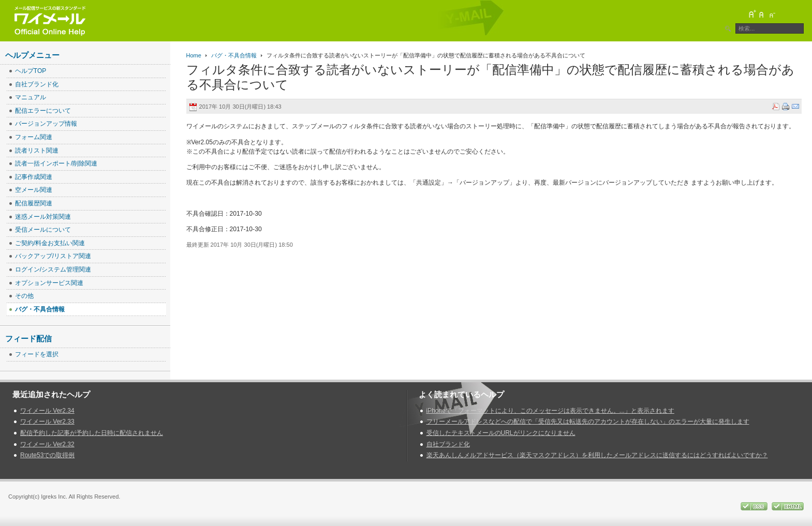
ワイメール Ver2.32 (47, 444)
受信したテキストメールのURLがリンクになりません (501, 433)
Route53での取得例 (47, 455)
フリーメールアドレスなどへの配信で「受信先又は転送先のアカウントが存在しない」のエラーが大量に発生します (588, 422)
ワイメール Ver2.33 (47, 422)
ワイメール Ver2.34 (47, 411)
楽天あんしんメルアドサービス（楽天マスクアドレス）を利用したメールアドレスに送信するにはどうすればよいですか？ (597, 455)
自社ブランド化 (448, 444)
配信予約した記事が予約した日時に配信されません (92, 433)
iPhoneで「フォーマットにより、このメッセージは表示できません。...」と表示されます (550, 411)
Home (194, 55)
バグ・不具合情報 (234, 55)
